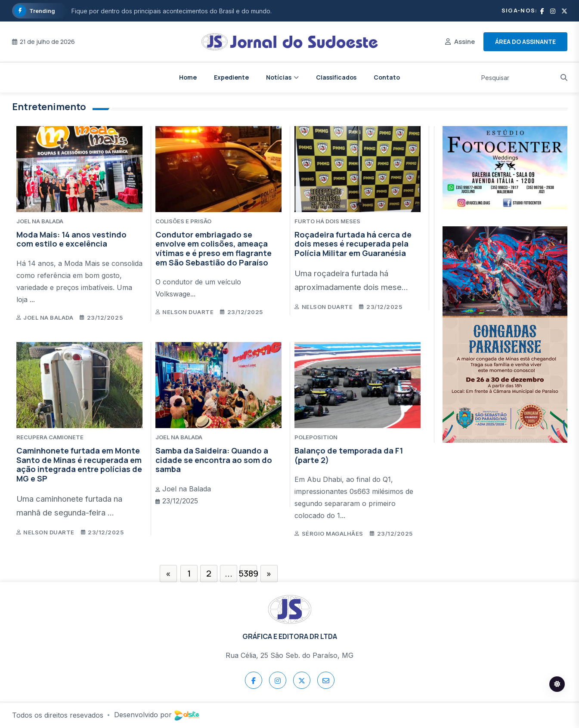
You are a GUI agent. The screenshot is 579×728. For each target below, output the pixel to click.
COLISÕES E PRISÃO (183, 221)
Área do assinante (525, 42)
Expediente (231, 77)
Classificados (336, 77)
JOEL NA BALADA (40, 221)
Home (188, 77)
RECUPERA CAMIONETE (50, 437)
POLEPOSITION (316, 437)
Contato (387, 77)
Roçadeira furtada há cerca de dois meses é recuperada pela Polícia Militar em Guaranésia (353, 244)
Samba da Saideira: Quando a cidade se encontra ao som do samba (214, 460)
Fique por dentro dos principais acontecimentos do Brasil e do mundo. (172, 11)
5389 (248, 573)
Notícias (279, 77)
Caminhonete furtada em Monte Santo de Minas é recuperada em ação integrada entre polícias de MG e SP (79, 464)
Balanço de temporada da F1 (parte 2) (349, 455)
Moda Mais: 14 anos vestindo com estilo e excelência (71, 239)
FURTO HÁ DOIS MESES (327, 221)
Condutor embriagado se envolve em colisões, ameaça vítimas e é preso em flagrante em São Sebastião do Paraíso (214, 248)
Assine (464, 42)
